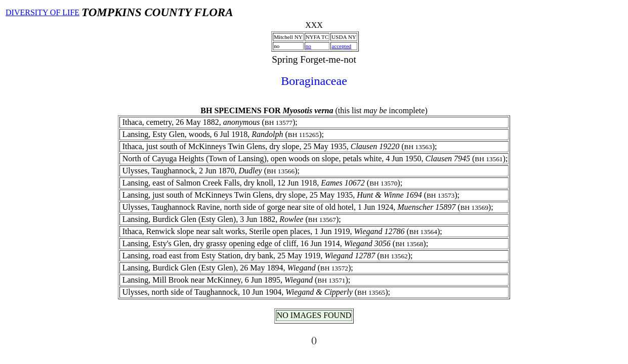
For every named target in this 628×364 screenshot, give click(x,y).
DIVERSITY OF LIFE (43, 12)
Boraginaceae (314, 81)
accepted (341, 46)
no (308, 46)
